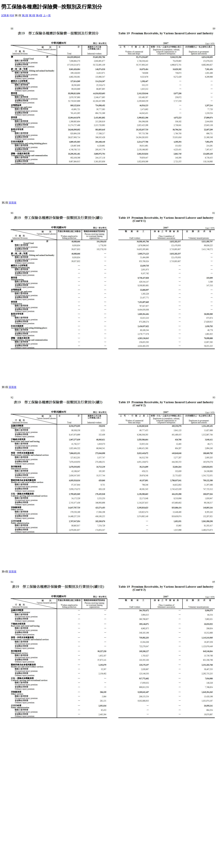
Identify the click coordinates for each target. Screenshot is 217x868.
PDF (12, 15)
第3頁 (32, 15)
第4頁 (39, 15)
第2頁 (25, 15)
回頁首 (13, 203)
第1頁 (18, 15)
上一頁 (47, 15)
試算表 (5, 15)
